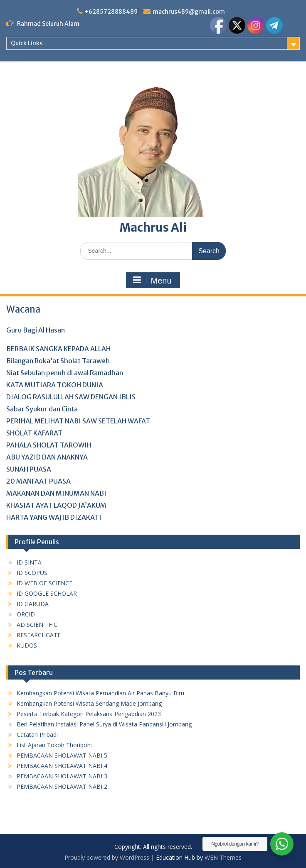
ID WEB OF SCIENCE (44, 583)
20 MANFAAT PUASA (38, 481)
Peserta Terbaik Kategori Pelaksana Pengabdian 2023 (89, 714)
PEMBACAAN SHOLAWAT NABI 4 (62, 766)
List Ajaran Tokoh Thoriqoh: (54, 745)
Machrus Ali (153, 227)
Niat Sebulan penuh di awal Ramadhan (65, 373)
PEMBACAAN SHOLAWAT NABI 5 (62, 755)
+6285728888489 (111, 12)
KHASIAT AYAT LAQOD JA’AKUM (56, 505)
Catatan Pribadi (37, 735)
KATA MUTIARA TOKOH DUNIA (55, 385)
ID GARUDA (33, 604)
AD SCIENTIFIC (37, 625)
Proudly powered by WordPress (107, 857)
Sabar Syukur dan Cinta (42, 409)
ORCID (26, 614)
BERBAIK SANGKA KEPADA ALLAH (58, 349)
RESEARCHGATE (39, 635)
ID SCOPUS (32, 573)
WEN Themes (223, 857)
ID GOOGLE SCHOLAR (47, 593)
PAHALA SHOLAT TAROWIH (49, 445)
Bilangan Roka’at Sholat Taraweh (58, 361)
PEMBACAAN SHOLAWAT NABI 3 (62, 776)
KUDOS (27, 645)
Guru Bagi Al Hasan (36, 330)
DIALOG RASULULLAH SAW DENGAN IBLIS (71, 397)
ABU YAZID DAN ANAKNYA (47, 457)
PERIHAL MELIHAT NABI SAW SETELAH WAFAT (78, 421)
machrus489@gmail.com (189, 12)
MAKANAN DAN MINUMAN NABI (56, 493)
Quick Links (27, 43)
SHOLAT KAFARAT (34, 433)
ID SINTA (29, 562)
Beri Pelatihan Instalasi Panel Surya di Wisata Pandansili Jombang (104, 724)
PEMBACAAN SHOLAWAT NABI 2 (62, 786)
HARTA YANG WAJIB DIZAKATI (54, 517)
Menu (152, 280)
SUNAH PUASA (29, 469)
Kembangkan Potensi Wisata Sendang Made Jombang (89, 703)
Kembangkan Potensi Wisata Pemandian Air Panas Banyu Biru (100, 693)
